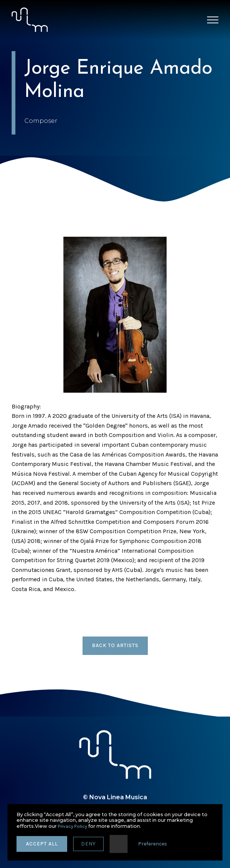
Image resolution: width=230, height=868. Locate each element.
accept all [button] (42, 844)
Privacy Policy (72, 826)
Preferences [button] (153, 844)
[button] (213, 20)
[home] (30, 20)
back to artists (115, 645)
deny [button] (88, 844)
